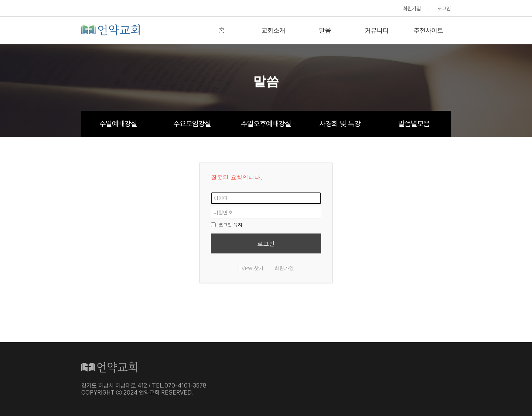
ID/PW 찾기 (251, 268)
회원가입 (412, 8)
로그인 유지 (227, 224)
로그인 (444, 8)
